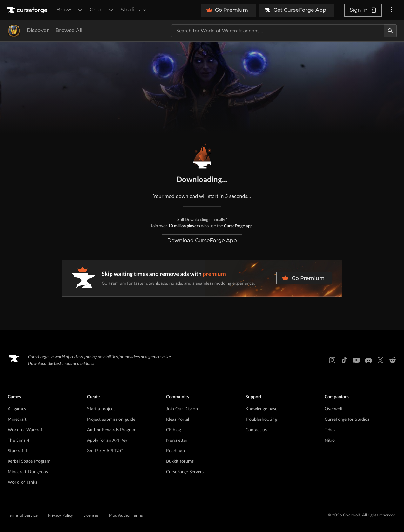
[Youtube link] (356, 360)
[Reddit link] (393, 360)
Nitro (330, 440)
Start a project (101, 409)
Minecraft (17, 419)
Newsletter (177, 440)
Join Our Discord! (183, 409)
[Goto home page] (28, 10)
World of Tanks (22, 482)
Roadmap (175, 451)
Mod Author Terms (126, 516)
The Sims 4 (18, 440)
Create (102, 10)
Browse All (69, 30)
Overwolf (334, 409)
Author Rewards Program (112, 430)
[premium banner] (202, 278)
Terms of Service (23, 516)
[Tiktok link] (344, 360)
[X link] (380, 360)
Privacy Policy (61, 516)
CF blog (174, 430)
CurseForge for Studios (347, 419)
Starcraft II (18, 451)
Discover (38, 30)
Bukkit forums (180, 461)
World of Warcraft (26, 430)
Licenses (91, 516)
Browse (70, 10)
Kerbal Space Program (29, 461)
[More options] (391, 10)
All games (17, 409)
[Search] (390, 31)
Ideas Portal (178, 419)
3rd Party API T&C (105, 451)
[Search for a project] (278, 31)
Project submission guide (111, 419)
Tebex (330, 430)
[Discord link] (368, 360)
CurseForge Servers (185, 472)
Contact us (256, 430)
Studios (134, 10)
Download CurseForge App (202, 240)
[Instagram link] (332, 360)
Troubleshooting (261, 419)
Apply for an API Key (107, 440)
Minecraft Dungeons (28, 472)
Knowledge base (261, 409)
